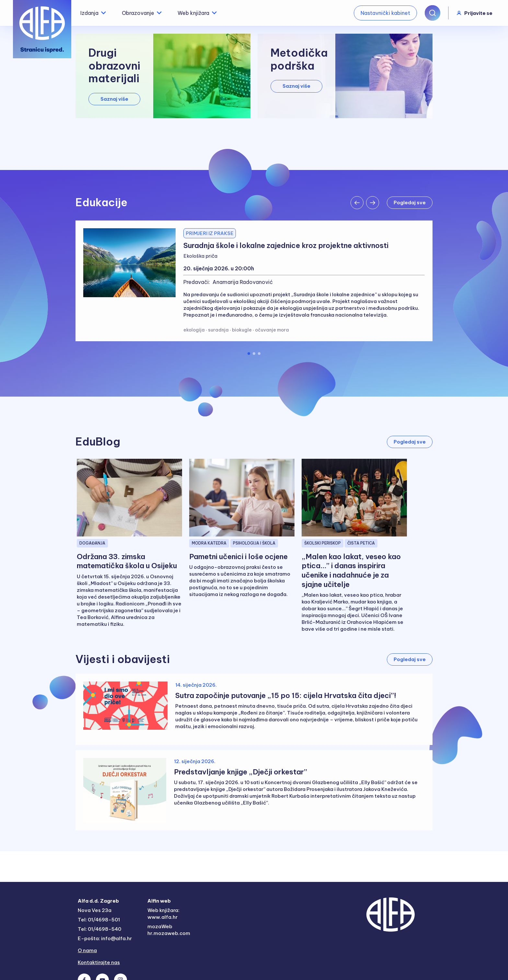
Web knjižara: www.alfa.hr (163, 914)
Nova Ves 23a (95, 910)
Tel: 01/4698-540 (99, 929)
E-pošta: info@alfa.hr (105, 938)
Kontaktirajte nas (99, 962)
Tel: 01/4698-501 (99, 920)
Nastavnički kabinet (385, 13)
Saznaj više (114, 99)
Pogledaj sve (410, 203)
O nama (87, 950)
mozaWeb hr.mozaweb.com (169, 930)
